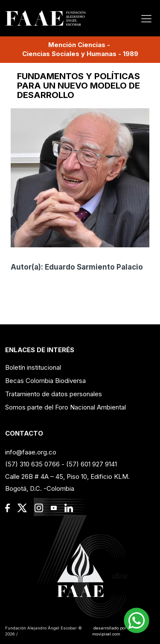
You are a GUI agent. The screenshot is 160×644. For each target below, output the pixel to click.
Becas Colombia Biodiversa (45, 381)
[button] (137, 620)
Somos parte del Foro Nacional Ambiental (65, 407)
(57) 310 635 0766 (32, 464)
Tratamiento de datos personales (54, 394)
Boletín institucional (33, 367)
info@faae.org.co (31, 452)
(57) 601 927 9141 (92, 464)
